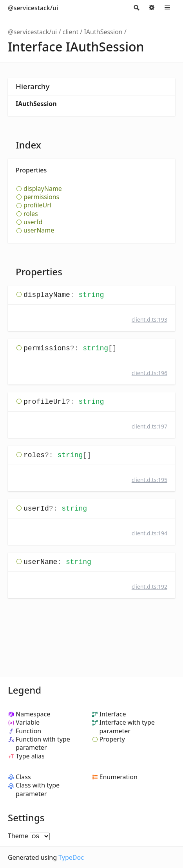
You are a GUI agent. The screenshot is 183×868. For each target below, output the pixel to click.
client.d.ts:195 (149, 480)
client (71, 32)
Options (152, 8)
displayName (43, 189)
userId (33, 222)
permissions (41, 197)
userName (39, 230)
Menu (167, 8)
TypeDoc (71, 857)
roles (31, 214)
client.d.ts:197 (149, 426)
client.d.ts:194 (149, 533)
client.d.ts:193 (149, 320)
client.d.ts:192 (149, 587)
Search (136, 8)
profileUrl (37, 205)
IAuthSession (103, 32)
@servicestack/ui (33, 8)
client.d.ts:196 (149, 373)
